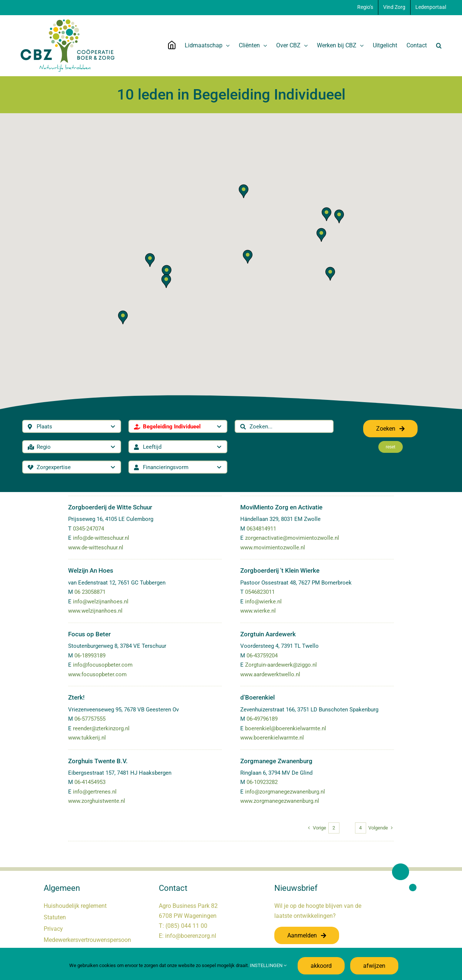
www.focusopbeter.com (97, 674)
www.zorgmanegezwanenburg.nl (280, 801)
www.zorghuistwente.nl (97, 801)
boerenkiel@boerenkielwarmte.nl (286, 728)
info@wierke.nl (263, 602)
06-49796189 (262, 719)
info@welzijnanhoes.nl (101, 602)
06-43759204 (262, 656)
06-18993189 (90, 656)
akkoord (321, 966)
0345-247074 (88, 529)
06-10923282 (262, 782)
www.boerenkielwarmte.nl (272, 738)
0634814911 (261, 529)
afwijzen (374, 966)
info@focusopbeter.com (103, 665)
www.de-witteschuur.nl (96, 548)
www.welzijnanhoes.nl (95, 611)
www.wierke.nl (258, 611)
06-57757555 (90, 719)
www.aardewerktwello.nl (270, 674)
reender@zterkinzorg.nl (101, 728)
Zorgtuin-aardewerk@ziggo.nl (281, 665)
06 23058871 (90, 592)
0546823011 (260, 592)
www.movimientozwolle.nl (273, 548)
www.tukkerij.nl (87, 738)
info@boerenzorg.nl (191, 936)
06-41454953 (90, 782)
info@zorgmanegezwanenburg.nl (285, 792)
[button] (439, 46)
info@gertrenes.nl (95, 792)
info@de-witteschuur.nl (101, 538)
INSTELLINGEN (268, 965)
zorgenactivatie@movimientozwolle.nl (292, 538)
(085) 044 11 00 (186, 926)
